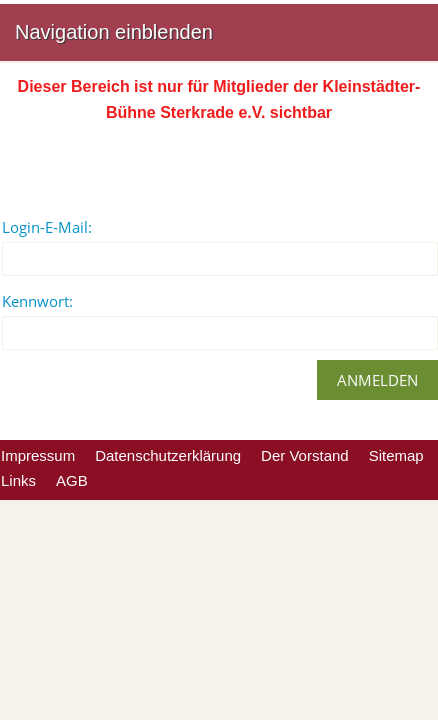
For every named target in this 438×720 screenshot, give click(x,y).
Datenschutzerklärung (168, 455)
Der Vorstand (305, 455)
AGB (72, 480)
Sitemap (396, 455)
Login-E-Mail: (47, 227)
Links (18, 480)
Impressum (38, 455)
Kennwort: (37, 301)
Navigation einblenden (114, 32)
